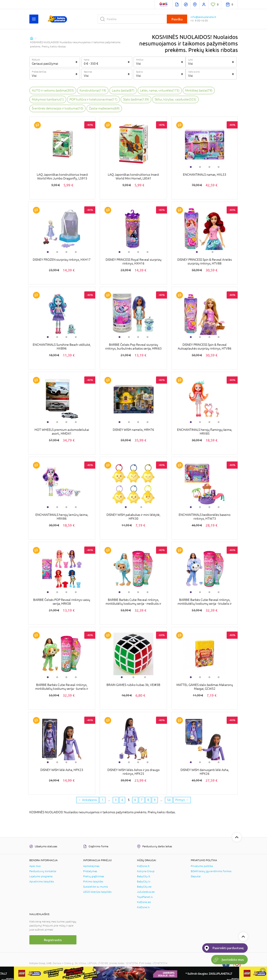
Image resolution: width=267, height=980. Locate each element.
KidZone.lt (143, 866)
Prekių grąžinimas (94, 876)
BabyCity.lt (144, 876)
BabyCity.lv (144, 882)
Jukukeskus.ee (146, 892)
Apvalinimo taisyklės (42, 882)
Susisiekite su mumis (96, 887)
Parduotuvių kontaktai (43, 871)
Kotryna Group (146, 871)
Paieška (177, 19)
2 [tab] (200, 167)
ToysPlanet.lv (145, 897)
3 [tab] (209, 167)
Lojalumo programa (41, 876)
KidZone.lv (143, 907)
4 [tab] (219, 167)
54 (169, 800)
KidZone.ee (144, 902)
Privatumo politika (202, 866)
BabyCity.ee (144, 887)
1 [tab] (191, 167)
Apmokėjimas (91, 866)
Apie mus (35, 866)
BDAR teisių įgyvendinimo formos (211, 871)
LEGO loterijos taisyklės (97, 892)
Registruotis (53, 940)
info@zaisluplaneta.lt (203, 17)
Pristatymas (90, 871)
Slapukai (196, 876)
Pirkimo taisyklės (93, 882)
